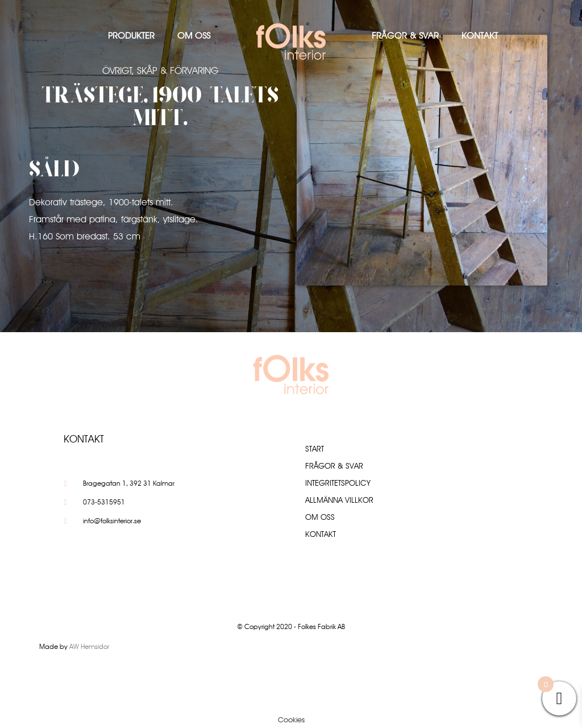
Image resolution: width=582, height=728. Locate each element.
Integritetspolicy (338, 483)
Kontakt (480, 36)
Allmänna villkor (339, 500)
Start (315, 449)
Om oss (194, 36)
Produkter (131, 36)
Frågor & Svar (405, 36)
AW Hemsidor (89, 646)
